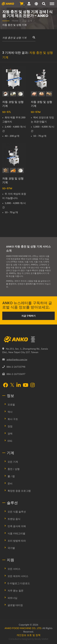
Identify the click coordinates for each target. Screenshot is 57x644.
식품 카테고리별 (16, 533)
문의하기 (30, 284)
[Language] (36, 4)
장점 (10, 426)
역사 (10, 412)
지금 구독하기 (29, 316)
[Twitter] (12, 385)
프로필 (11, 404)
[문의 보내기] (22, 4)
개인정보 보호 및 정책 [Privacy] (28, 635)
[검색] (44, 4)
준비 (10, 483)
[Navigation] (52, 4)
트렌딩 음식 (14, 519)
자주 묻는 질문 (16, 591)
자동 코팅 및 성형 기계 (13, 104)
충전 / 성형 (14, 469)
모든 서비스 (14, 569)
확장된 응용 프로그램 (19, 491)
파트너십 (12, 598)
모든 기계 (13, 462)
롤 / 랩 (11, 476)
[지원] (29, 4)
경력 (10, 433)
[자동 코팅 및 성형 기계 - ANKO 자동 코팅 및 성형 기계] (14, 82)
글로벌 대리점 (15, 605)
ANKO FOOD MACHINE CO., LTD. (23, 628)
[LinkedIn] (19, 385)
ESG (10, 441)
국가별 (11, 548)
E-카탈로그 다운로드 (19, 583)
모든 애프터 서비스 (18, 576)
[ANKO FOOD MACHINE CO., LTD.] (28, 339)
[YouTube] (26, 385)
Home (15, 20)
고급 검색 (27, 20)
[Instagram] (33, 385)
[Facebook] (5, 385)
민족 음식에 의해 (17, 526)
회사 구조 (13, 419)
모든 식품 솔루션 (17, 512)
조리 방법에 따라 (17, 541)
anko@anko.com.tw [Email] (17, 359)
